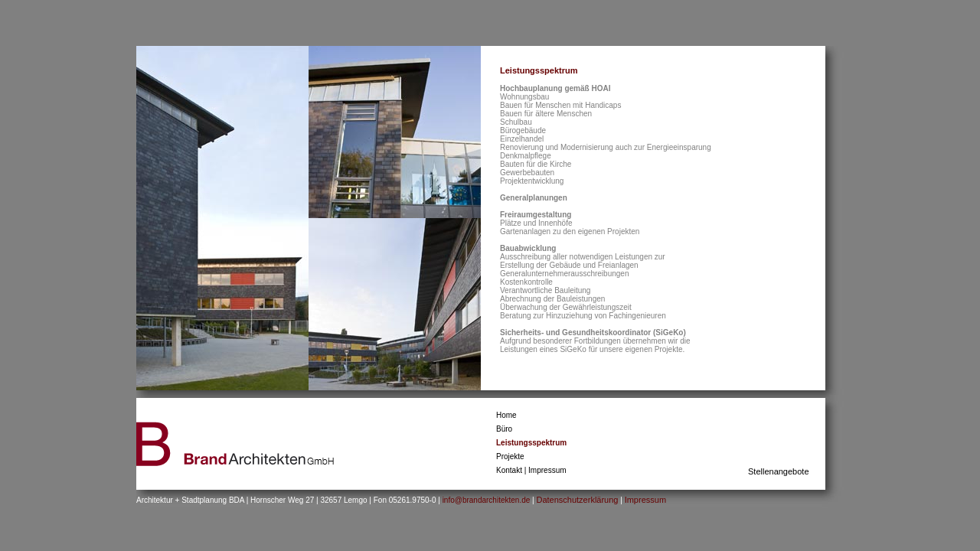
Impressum (645, 500)
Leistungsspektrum (531, 443)
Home (506, 415)
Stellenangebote (779, 471)
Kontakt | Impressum (531, 470)
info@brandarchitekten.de (487, 500)
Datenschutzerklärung (577, 500)
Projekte (510, 456)
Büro (504, 429)
